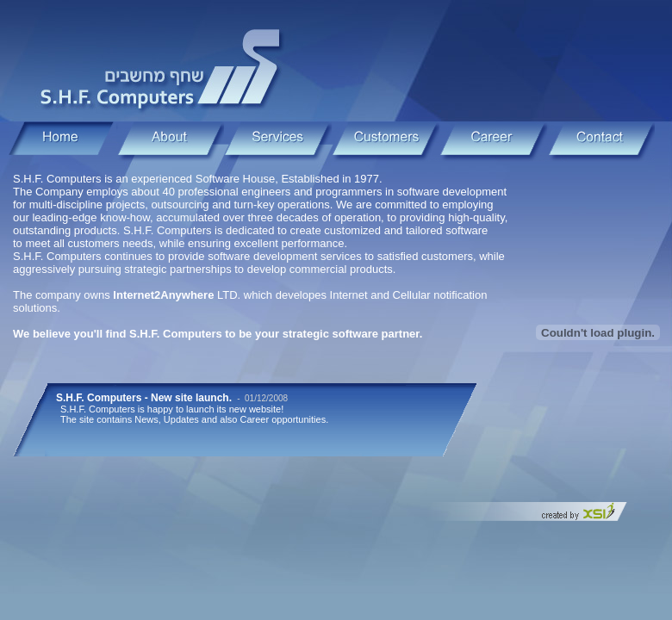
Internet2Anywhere (163, 295)
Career (493, 142)
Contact (601, 142)
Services (278, 142)
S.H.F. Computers (164, 67)
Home (62, 142)
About (170, 142)
